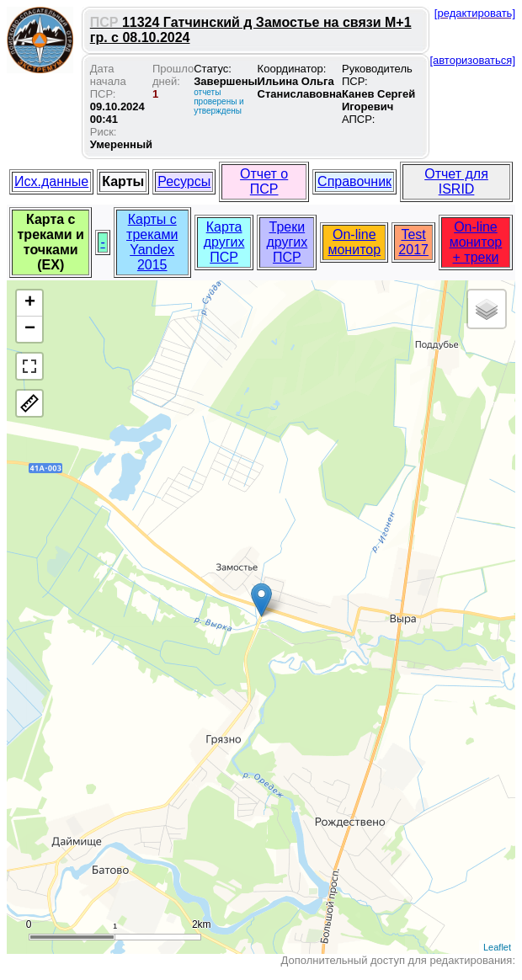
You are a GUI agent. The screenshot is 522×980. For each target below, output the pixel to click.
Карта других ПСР (224, 242)
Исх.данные (51, 181)
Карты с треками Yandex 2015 (152, 242)
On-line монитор (354, 242)
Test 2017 (413, 242)
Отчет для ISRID (456, 181)
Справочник (354, 181)
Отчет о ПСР (264, 181)
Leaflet (497, 947)
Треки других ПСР (287, 242)
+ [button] (30, 303)
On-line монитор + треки (476, 242)
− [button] (30, 329)
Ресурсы (184, 181)
